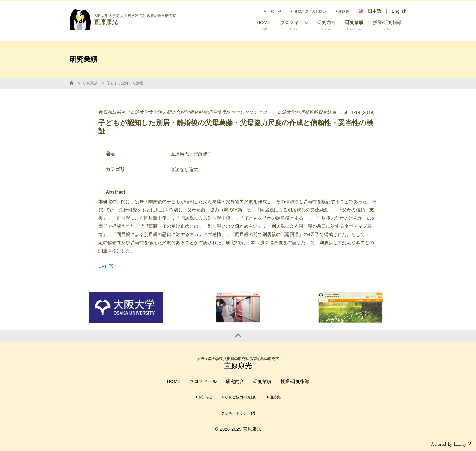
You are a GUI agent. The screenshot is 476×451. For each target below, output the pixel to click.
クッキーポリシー (238, 413)
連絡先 (342, 12)
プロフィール (203, 381)
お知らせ (273, 12)
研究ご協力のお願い (308, 12)
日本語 (374, 11)
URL (106, 266)
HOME (173, 381)
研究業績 (90, 83)
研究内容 (235, 381)
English (399, 11)
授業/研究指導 (295, 381)
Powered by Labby (451, 444)
